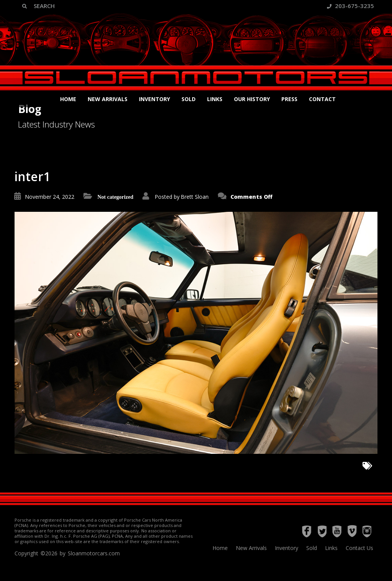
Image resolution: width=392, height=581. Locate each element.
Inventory (154, 99)
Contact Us (359, 548)
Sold (189, 99)
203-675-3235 (350, 6)
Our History (252, 99)
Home (68, 99)
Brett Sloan (195, 197)
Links (215, 99)
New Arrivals (108, 99)
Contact (322, 99)
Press (289, 99)
